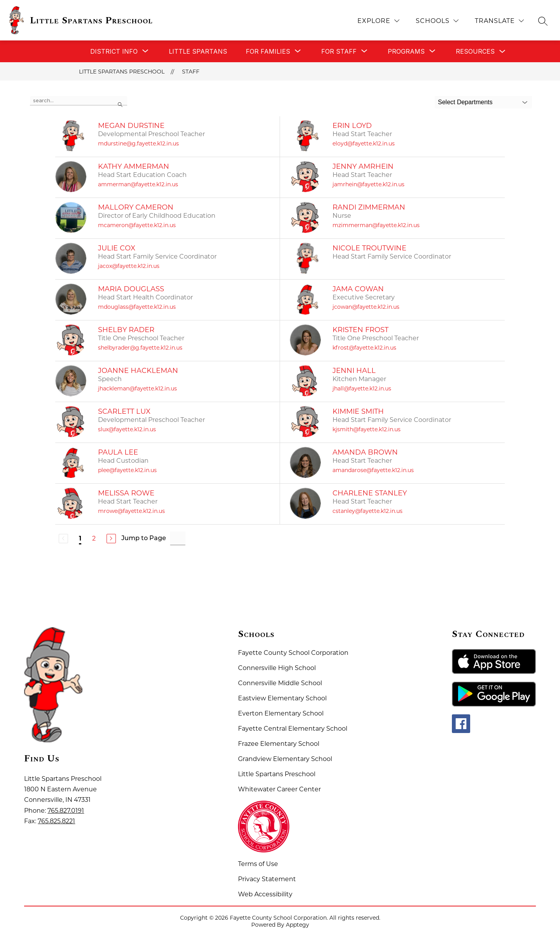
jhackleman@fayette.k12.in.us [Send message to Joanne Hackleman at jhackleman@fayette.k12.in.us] (137, 388)
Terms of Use (258, 864)
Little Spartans (198, 51)
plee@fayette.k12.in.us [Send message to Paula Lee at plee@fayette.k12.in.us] (127, 470)
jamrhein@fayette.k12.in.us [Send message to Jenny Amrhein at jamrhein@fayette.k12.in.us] (368, 184)
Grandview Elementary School (285, 759)
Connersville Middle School (280, 683)
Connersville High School (277, 668)
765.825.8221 (56, 821)
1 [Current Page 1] (80, 538)
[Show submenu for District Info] (114, 51)
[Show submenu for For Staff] (339, 51)
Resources (475, 51)
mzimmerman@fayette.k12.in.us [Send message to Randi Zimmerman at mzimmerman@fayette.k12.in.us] (376, 225)
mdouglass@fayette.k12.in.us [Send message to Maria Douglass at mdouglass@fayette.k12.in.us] (137, 307)
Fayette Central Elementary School (293, 729)
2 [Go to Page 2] (94, 538)
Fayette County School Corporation (293, 653)
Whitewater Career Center (279, 789)
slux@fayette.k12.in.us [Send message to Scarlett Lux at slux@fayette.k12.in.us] (127, 429)
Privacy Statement (267, 879)
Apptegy (297, 925)
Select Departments (465, 102)
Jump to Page (144, 539)
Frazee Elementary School (279, 744)
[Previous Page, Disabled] (63, 539)
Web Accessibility (265, 894)
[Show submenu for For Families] (268, 51)
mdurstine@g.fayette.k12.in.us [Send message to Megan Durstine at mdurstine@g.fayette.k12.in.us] (138, 143)
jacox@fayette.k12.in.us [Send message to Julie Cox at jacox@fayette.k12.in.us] (129, 266)
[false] (79, 101)
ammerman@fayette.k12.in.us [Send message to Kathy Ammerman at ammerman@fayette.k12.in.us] (138, 184)
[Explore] (378, 21)
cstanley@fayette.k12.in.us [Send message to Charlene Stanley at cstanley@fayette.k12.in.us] (367, 511)
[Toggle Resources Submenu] (502, 52)
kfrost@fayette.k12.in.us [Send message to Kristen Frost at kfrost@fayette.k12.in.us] (364, 348)
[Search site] (543, 21)
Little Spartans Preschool (122, 72)
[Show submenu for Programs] (406, 51)
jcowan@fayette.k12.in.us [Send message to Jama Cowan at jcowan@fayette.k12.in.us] (366, 307)
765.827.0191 (66, 811)
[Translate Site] (499, 21)
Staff (191, 72)
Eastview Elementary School (282, 698)
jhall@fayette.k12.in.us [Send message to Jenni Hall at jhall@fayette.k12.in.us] (362, 388)
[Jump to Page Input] (178, 538)
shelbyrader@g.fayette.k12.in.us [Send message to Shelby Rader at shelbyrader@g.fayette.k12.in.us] (140, 348)
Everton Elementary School (281, 713)
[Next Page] (111, 539)
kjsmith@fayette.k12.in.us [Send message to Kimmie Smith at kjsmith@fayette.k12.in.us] (367, 429)
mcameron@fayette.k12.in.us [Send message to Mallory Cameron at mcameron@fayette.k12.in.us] (137, 225)
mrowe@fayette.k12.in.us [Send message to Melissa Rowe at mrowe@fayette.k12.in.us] (131, 511)
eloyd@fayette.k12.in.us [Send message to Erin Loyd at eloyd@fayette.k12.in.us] (364, 143)
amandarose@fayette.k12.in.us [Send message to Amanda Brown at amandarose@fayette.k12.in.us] (373, 470)
